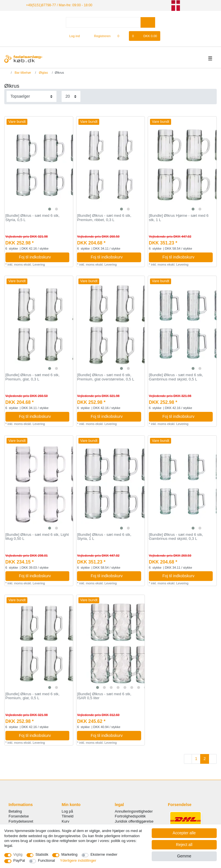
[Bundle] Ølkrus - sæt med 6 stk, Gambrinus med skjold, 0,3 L (176, 537)
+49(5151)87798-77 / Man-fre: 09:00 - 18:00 (59, 5)
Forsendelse (19, 816)
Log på (67, 811)
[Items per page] (71, 96)
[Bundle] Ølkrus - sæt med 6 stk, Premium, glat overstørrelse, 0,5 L (106, 377)
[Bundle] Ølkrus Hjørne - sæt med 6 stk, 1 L (179, 218)
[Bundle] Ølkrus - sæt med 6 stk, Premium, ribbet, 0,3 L (104, 218)
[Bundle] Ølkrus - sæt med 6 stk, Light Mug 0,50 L (37, 537)
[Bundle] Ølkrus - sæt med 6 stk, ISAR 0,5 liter (104, 696)
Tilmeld (67, 816)
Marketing (69, 854)
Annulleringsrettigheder (134, 811)
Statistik (42, 854)
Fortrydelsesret (21, 821)
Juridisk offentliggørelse (134, 821)
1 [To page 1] (196, 759)
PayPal (19, 860)
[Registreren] (99, 36)
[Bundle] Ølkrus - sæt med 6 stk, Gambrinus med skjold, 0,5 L (176, 377)
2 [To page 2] (205, 759)
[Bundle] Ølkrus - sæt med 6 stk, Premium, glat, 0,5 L (33, 696)
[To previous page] (188, 759)
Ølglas (43, 73)
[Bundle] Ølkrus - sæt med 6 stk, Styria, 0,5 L (33, 218)
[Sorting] (32, 96)
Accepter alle (184, 833)
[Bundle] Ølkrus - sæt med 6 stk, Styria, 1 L (104, 537)
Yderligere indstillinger (78, 860)
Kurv (65, 821)
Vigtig (18, 854)
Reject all (184, 845)
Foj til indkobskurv (42, 257)
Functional (46, 860)
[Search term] (103, 22)
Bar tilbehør (22, 73)
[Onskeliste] (121, 36)
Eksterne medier (104, 854)
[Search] (148, 22)
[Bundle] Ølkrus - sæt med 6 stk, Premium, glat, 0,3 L (33, 377)
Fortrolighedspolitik (130, 816)
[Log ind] (72, 36)
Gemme (184, 856)
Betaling (15, 811)
